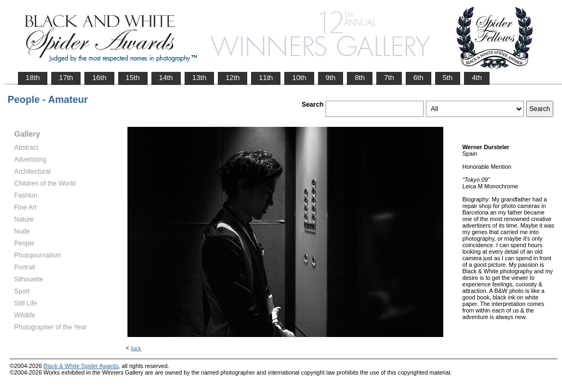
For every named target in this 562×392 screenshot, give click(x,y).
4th (477, 78)
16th (99, 78)
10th (299, 78)
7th (389, 78)
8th (360, 78)
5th (448, 78)
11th (266, 78)
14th (166, 78)
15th (133, 78)
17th (66, 78)
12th (233, 78)
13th (199, 78)
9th (331, 78)
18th (33, 78)
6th (419, 78)
